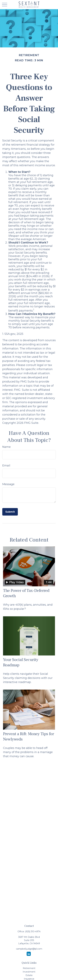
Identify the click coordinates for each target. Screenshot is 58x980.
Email (6, 466)
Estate (29, 975)
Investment (29, 972)
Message (8, 484)
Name (6, 447)
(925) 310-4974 (33, 932)
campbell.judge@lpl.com (29, 949)
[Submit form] (10, 512)
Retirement (29, 968)
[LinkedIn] (29, 954)
